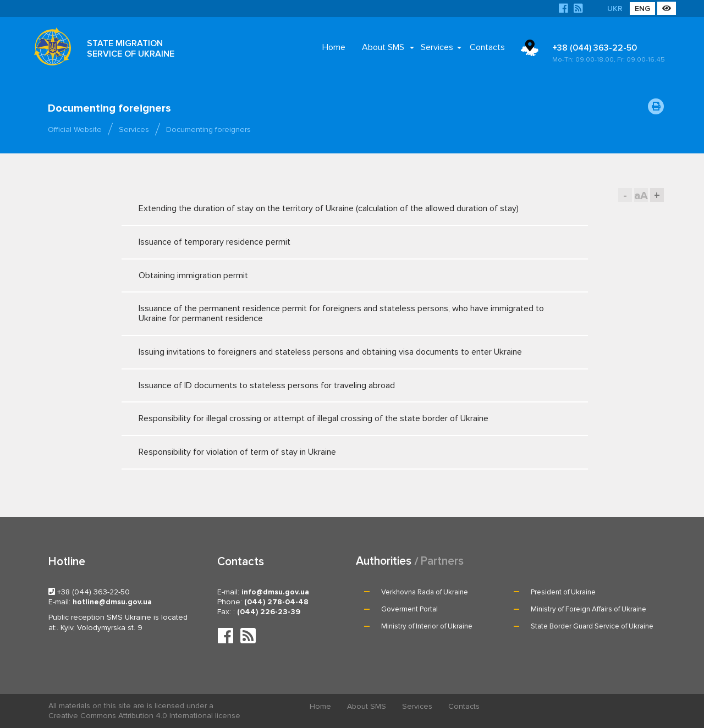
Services (437, 47)
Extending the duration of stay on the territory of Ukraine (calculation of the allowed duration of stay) (345, 208)
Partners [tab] (442, 561)
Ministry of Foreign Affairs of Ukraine (588, 609)
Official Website (75, 129)
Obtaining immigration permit (345, 275)
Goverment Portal (409, 609)
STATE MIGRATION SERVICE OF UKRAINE (131, 49)
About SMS (383, 47)
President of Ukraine (563, 592)
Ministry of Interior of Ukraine (427, 626)
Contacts (487, 47)
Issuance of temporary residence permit (345, 242)
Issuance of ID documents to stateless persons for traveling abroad (345, 385)
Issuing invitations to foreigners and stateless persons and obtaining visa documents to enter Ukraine (345, 352)
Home (334, 47)
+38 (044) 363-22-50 (610, 53)
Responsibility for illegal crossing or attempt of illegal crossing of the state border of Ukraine (345, 418)
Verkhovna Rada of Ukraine (425, 592)
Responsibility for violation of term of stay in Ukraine (345, 452)
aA (641, 195)
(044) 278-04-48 (276, 602)
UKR (615, 9)
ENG (642, 9)
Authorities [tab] (384, 561)
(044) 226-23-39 (269, 612)
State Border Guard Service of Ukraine (592, 626)
